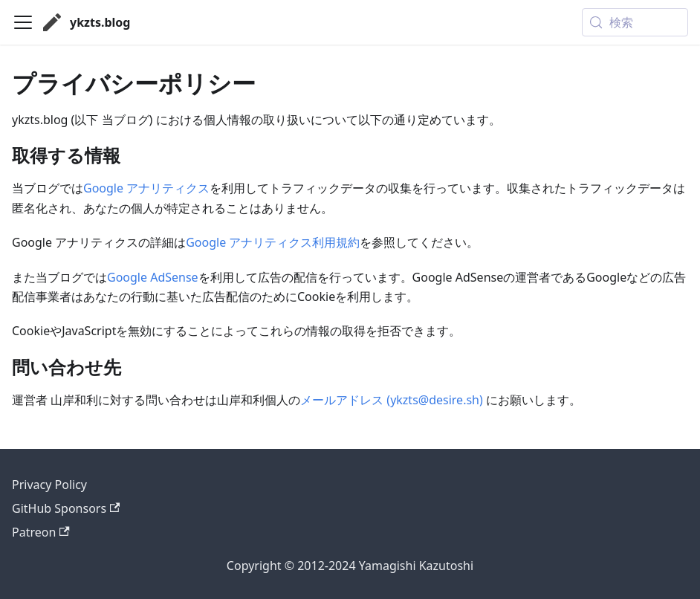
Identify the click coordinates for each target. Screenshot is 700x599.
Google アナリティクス (146, 188)
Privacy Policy (49, 485)
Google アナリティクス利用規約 (273, 242)
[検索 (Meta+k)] (635, 22)
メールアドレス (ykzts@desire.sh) (392, 400)
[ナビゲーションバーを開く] (23, 22)
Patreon (41, 532)
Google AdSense (153, 277)
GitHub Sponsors (66, 508)
